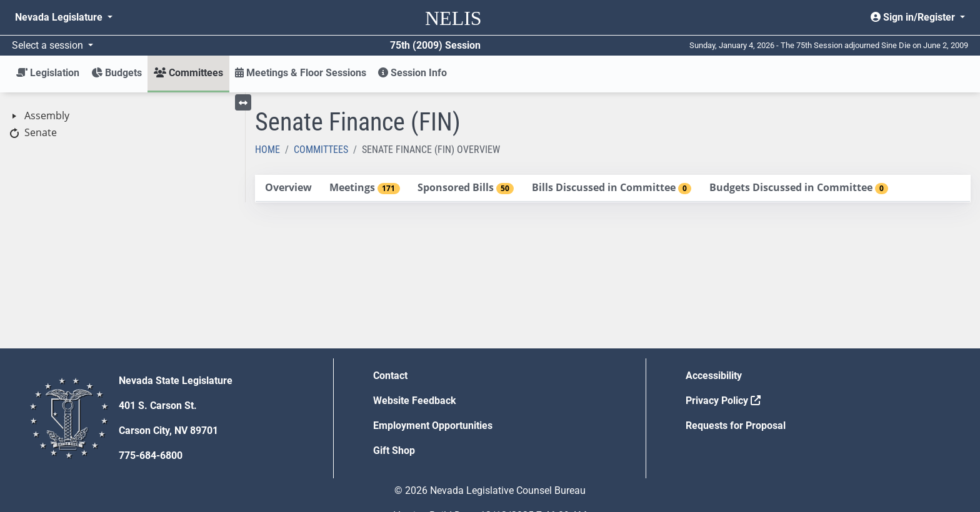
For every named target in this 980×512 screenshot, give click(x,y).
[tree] (122, 125)
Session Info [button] (412, 73)
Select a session (49, 45)
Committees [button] (188, 73)
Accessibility (714, 376)
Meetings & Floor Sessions (301, 73)
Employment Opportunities (433, 426)
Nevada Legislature (60, 17)
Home (267, 150)
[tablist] (613, 189)
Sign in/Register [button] (914, 17)
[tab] (288, 188)
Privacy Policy (723, 401)
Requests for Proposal (736, 426)
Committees (321, 150)
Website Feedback (415, 401)
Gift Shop (394, 450)
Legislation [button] (48, 73)
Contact (390, 376)
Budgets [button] (117, 73)
